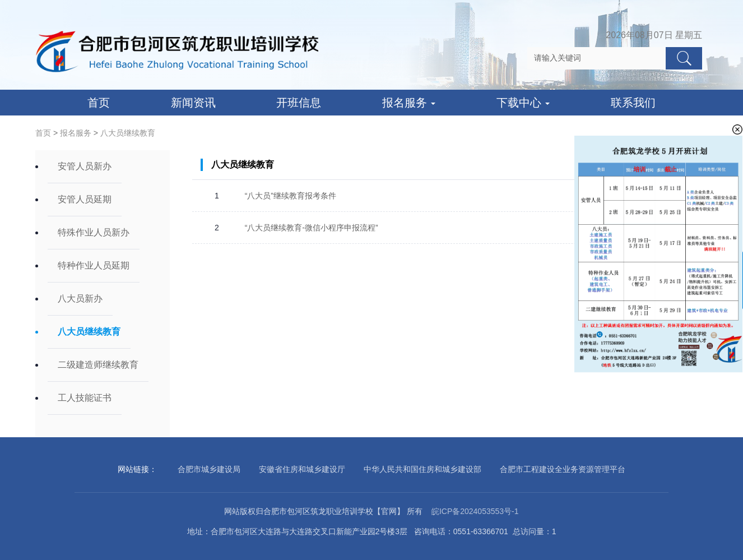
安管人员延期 (85, 199)
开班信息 (299, 103)
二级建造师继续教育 (98, 365)
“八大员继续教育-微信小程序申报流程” (312, 228)
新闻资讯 (193, 103)
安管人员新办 (85, 166)
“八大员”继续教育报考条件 (291, 196)
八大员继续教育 (128, 133)
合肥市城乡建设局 (209, 469)
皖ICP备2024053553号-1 (475, 511)
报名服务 (409, 103)
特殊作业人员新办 (94, 232)
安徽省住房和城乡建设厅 (302, 469)
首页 (99, 103)
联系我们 (633, 103)
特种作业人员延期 (94, 265)
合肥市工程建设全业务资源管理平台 (563, 469)
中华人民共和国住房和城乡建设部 (422, 469)
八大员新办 (80, 298)
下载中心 (523, 103)
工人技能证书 (85, 398)
